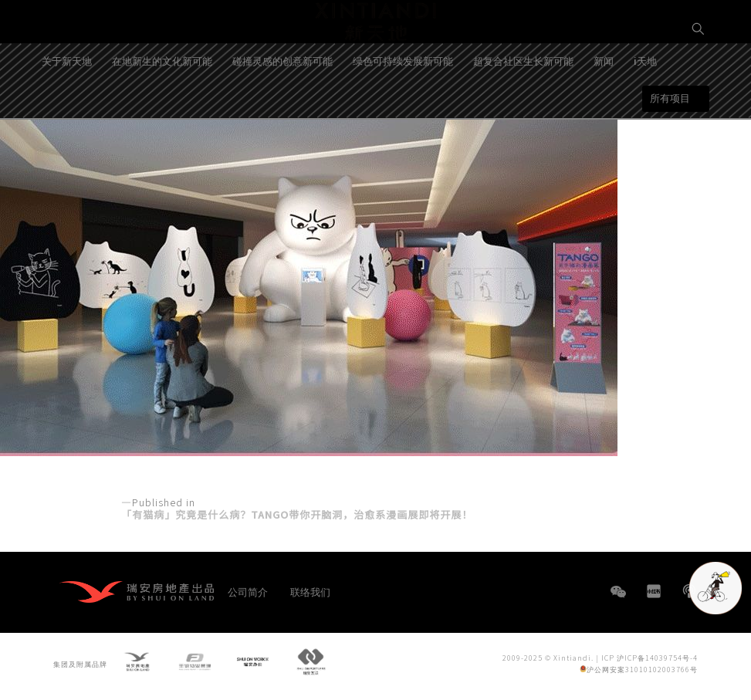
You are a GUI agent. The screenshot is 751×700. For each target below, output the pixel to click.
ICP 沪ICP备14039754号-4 (650, 660)
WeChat (618, 599)
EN (699, 82)
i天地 (645, 109)
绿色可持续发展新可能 (403, 109)
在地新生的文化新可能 (162, 109)
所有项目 (670, 146)
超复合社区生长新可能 (523, 109)
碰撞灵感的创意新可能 (282, 109)
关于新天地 (67, 109)
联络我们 (310, 592)
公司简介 (248, 592)
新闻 (604, 109)
